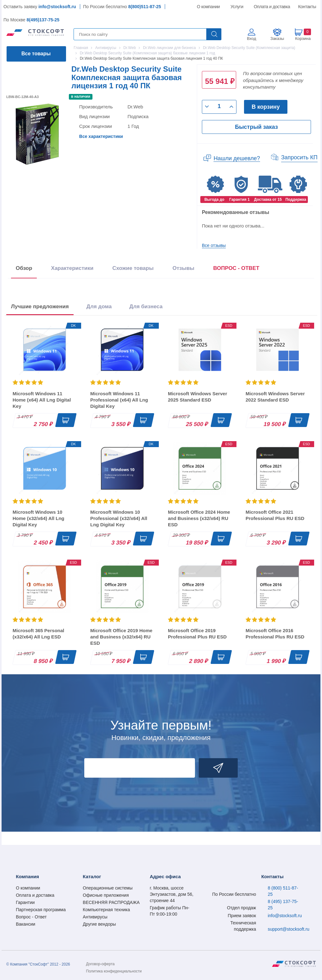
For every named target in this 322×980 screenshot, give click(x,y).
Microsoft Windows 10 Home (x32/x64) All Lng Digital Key (39, 518)
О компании (209, 7)
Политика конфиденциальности (114, 971)
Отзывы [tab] (183, 268)
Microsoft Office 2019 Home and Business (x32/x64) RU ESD (121, 637)
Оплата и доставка (271, 7)
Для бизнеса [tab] (146, 307)
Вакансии (25, 924)
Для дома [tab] (99, 307)
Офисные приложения (106, 895)
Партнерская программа (41, 910)
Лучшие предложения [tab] (40, 307)
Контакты (307, 7)
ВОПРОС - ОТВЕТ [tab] (236, 268)
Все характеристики (101, 136)
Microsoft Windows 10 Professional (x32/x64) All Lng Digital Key (119, 518)
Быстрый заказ (256, 127)
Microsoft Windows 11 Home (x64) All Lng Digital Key (42, 400)
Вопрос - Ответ (31, 917)
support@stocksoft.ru (289, 929)
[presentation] (236, 269)
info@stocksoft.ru (57, 7)
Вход (251, 38)
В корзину (266, 107)
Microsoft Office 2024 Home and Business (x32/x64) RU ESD (199, 518)
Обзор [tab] (24, 268)
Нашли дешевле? (237, 158)
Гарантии (25, 902)
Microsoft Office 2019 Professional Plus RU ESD (197, 634)
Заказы (277, 38)
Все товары (36, 54)
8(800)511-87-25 (145, 7)
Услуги (237, 7)
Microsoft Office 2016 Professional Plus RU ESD (275, 634)
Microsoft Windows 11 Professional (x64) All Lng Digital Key (119, 400)
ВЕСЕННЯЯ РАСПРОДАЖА (111, 902)
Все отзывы (214, 245)
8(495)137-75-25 (43, 20)
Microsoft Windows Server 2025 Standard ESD (197, 397)
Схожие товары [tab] (133, 268)
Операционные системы (108, 888)
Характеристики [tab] (72, 268)
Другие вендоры (99, 924)
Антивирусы (95, 917)
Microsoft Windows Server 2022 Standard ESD (275, 397)
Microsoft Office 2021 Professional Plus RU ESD (275, 515)
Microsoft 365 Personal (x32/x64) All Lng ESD (38, 634)
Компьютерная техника (106, 910)
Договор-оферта (100, 964)
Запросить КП (299, 157)
